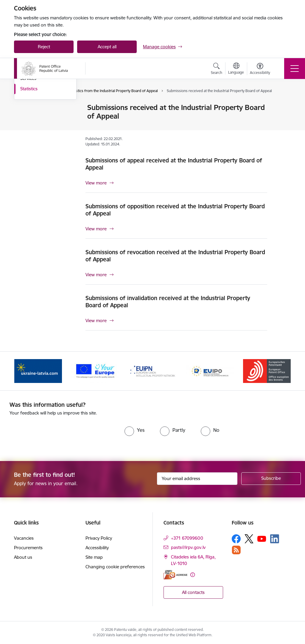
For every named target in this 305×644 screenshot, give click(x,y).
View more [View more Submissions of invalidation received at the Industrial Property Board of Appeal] (96, 321)
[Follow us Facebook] (236, 539)
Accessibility (97, 548)
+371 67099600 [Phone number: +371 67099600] (187, 538)
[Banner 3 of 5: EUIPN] (152, 371)
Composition (33, 118)
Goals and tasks (36, 108)
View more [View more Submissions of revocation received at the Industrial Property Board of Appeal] (96, 275)
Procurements (28, 548)
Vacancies (24, 538)
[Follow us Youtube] (262, 539)
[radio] (134, 430)
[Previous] (24, 371)
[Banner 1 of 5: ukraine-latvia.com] (38, 371)
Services (28, 149)
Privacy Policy (99, 538)
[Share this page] (283, 120)
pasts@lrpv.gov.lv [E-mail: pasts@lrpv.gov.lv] (188, 547)
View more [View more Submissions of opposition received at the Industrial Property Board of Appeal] (96, 229)
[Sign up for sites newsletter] (271, 479)
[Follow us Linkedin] (275, 539)
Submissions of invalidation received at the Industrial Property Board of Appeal (168, 302)
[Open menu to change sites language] (236, 69)
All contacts (193, 592)
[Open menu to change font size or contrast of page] (260, 69)
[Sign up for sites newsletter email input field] (197, 479)
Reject (44, 47)
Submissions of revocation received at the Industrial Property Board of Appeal (175, 256)
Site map (94, 557)
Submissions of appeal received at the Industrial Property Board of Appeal (174, 164)
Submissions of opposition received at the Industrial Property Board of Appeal (175, 210)
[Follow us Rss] (236, 550)
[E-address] (175, 575)
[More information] (193, 575)
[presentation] (59, 434)
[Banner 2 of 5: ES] (95, 371)
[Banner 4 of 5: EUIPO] (210, 371)
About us (23, 557)
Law (24, 139)
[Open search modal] (217, 69)
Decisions (30, 129)
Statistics (29, 160)
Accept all (107, 47)
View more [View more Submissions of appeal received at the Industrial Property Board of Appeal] (96, 183)
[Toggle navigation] (295, 69)
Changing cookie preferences (115, 567)
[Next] (281, 371)
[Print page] (283, 105)
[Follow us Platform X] (249, 539)
